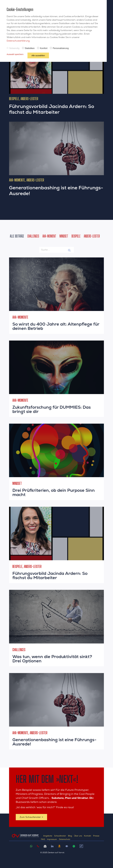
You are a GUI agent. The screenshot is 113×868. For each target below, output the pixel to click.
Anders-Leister (92, 236)
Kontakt (88, 836)
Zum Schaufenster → (31, 817)
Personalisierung (59, 48)
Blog (70, 836)
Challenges (33, 236)
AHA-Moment (49, 236)
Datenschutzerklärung (18, 41)
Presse (96, 836)
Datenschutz (65, 839)
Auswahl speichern (15, 54)
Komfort (42, 48)
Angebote (48, 836)
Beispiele (76, 236)
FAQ (43, 839)
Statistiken (28, 48)
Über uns (78, 836)
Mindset (64, 236)
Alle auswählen (38, 55)
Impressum (52, 839)
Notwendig (13, 48)
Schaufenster (60, 836)
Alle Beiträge (17, 236)
